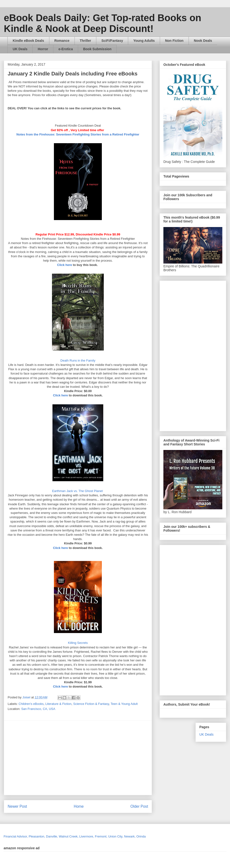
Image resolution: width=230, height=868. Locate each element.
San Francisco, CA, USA (38, 709)
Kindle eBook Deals (28, 41)
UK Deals (20, 49)
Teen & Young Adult (124, 704)
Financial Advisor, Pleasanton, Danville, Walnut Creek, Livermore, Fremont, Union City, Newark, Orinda (75, 836)
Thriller (85, 41)
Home (79, 806)
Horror (43, 49)
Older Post (139, 806)
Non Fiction (174, 41)
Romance (62, 41)
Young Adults (144, 41)
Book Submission (97, 49)
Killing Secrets (78, 643)
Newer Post (17, 806)
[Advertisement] (96, 758)
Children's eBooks (31, 704)
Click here (64, 265)
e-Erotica (66, 49)
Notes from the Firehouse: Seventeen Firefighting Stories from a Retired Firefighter (78, 134)
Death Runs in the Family (78, 360)
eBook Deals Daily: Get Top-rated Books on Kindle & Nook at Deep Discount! (103, 23)
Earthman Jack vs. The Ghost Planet (78, 491)
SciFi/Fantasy (112, 41)
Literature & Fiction (58, 704)
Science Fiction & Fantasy (91, 704)
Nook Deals (203, 41)
